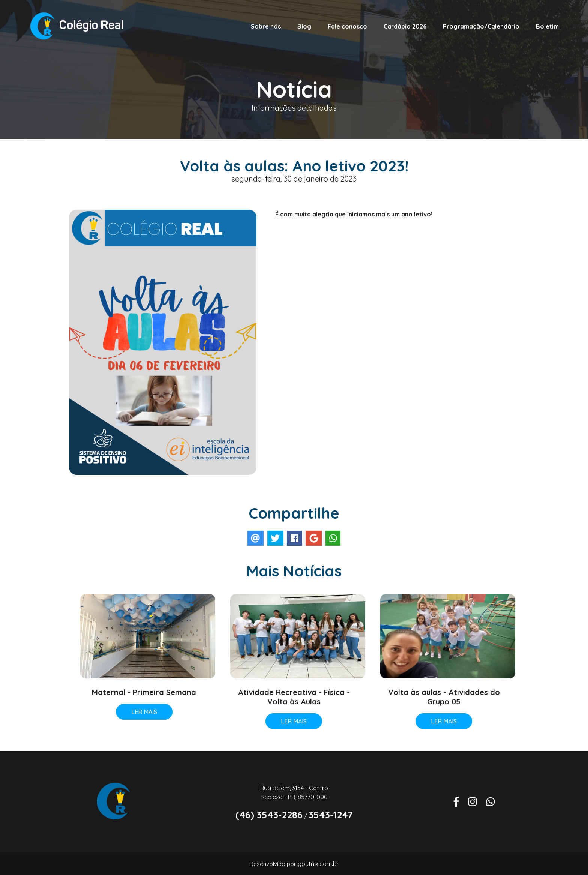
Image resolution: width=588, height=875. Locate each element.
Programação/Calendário (481, 26)
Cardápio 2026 (405, 26)
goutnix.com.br (318, 864)
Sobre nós (266, 26)
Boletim (547, 26)
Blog (304, 26)
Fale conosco (347, 26)
